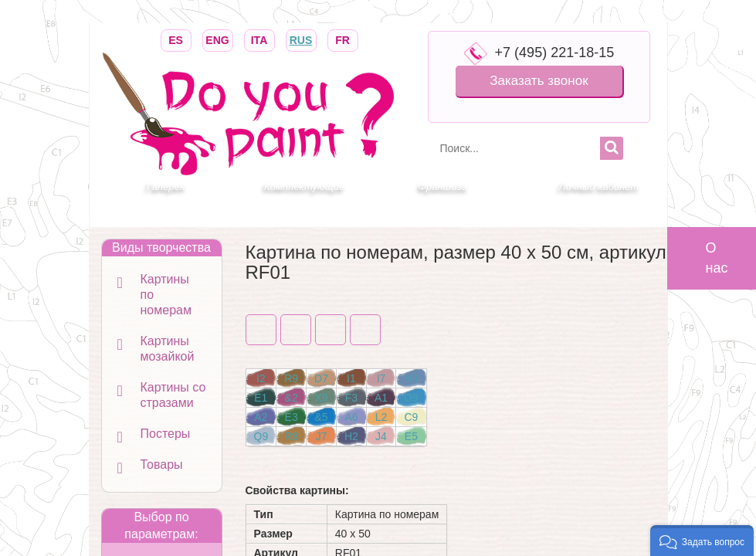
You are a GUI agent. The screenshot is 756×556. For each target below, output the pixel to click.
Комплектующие (304, 186)
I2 (261, 378)
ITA (259, 39)
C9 (411, 417)
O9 (411, 398)
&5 (321, 417)
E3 (292, 417)
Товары (162, 464)
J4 (381, 436)
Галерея (166, 186)
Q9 (261, 436)
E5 (411, 436)
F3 (351, 398)
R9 (291, 378)
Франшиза (443, 186)
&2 (292, 398)
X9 (321, 398)
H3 (411, 378)
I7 (381, 378)
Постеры (166, 434)
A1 (381, 398)
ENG (218, 39)
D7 (321, 378)
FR (343, 39)
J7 (322, 436)
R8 (291, 436)
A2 (261, 417)
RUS (301, 39)
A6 (351, 417)
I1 (351, 378)
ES (176, 39)
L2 (381, 417)
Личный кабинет (599, 186)
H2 (351, 436)
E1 (261, 398)
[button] (702, 541)
